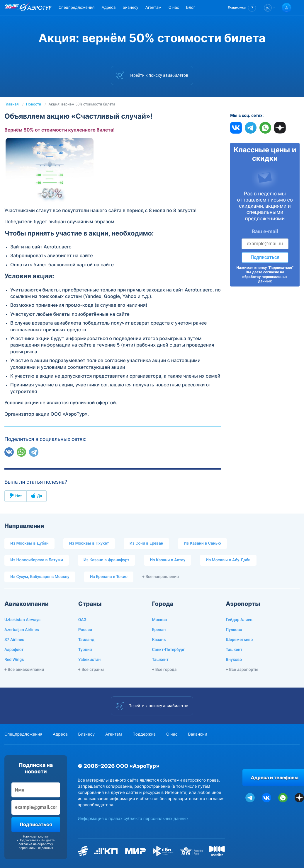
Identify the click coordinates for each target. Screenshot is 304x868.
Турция (85, 650)
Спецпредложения (77, 8)
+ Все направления (161, 577)
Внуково (234, 660)
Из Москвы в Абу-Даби (228, 560)
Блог (191, 8)
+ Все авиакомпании (24, 670)
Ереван (159, 630)
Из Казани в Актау (168, 560)
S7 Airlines (14, 640)
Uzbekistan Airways (22, 620)
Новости (34, 104)
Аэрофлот (14, 650)
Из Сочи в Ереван (146, 543)
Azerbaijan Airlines (22, 630)
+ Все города (164, 670)
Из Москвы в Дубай (29, 543)
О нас (174, 8)
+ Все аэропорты (242, 670)
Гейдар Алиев (239, 620)
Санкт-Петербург (169, 650)
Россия (85, 630)
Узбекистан (90, 660)
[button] (242, 8)
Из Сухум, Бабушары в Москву (40, 577)
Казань (159, 640)
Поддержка (144, 734)
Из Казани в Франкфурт (107, 560)
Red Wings (14, 660)
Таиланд (86, 640)
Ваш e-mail (265, 232)
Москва (160, 620)
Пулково (234, 630)
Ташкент (161, 660)
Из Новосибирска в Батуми (37, 560)
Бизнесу (130, 8)
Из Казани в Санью (202, 543)
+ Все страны (91, 670)
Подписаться (265, 257)
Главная (12, 104)
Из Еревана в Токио (109, 577)
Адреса (108, 8)
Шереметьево (239, 640)
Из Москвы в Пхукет (89, 543)
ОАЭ (82, 620)
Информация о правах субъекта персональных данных (133, 819)
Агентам (153, 8)
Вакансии (197, 734)
